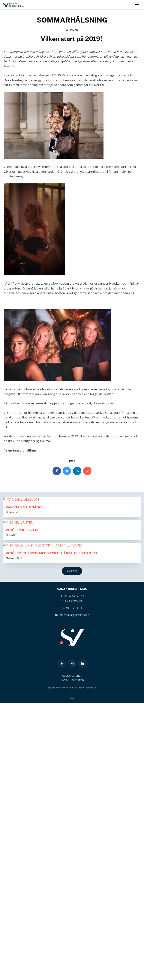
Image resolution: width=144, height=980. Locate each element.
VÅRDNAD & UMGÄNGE (25, 600)
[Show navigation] (137, 5)
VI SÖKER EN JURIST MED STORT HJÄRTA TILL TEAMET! (51, 830)
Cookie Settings (72, 953)
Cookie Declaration (72, 957)
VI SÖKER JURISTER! (22, 715)
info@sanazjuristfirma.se (72, 892)
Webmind (63, 965)
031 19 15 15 (72, 885)
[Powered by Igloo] (72, 975)
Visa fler (72, 848)
